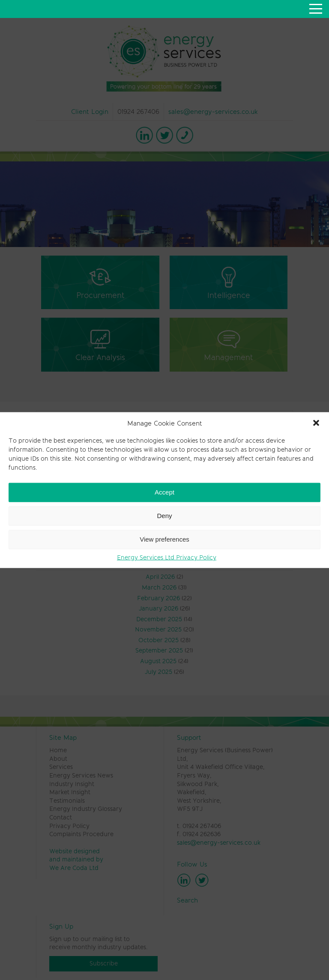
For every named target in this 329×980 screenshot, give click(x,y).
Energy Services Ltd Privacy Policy (167, 557)
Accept (164, 492)
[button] (316, 423)
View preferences (164, 539)
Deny (164, 516)
